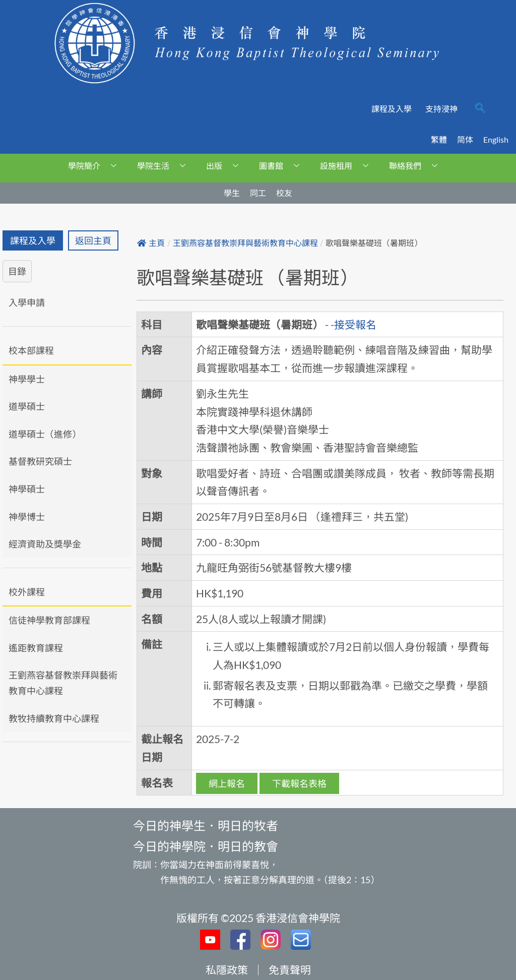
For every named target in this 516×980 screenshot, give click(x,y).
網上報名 (227, 783)
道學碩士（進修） (45, 434)
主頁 (151, 243)
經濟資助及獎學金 (45, 544)
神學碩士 (27, 489)
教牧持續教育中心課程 (54, 718)
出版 (226, 166)
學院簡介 (96, 166)
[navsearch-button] (480, 109)
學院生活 (165, 166)
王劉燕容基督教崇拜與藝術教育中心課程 (63, 683)
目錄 (17, 271)
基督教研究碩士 (40, 461)
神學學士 (27, 379)
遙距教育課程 (36, 648)
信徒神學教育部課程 (49, 620)
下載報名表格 (299, 783)
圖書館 (283, 166)
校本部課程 (31, 350)
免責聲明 (290, 970)
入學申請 (27, 302)
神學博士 (27, 517)
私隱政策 (227, 970)
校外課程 (27, 592)
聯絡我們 (417, 166)
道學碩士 (27, 406)
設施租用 (348, 166)
